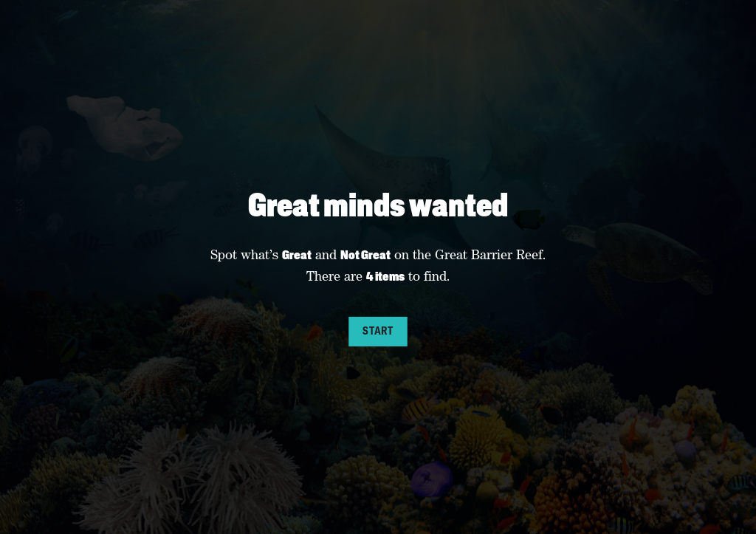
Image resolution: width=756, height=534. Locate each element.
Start (378, 331)
